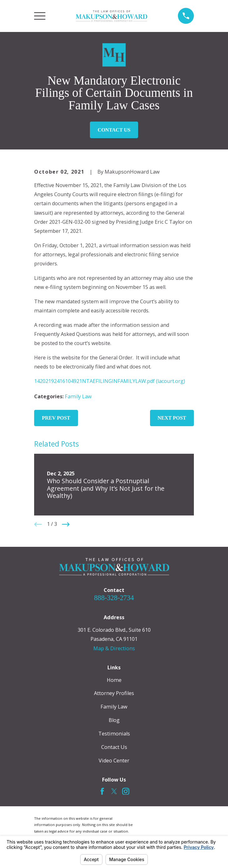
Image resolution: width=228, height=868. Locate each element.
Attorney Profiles (114, 693)
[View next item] (66, 524)
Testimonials (114, 734)
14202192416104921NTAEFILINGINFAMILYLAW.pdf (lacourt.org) (110, 381)
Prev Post (56, 418)
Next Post (172, 418)
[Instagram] (126, 791)
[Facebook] (102, 791)
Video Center (114, 761)
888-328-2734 (114, 598)
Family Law (78, 396)
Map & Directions (114, 648)
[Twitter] (114, 791)
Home (114, 680)
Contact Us (114, 130)
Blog (114, 720)
